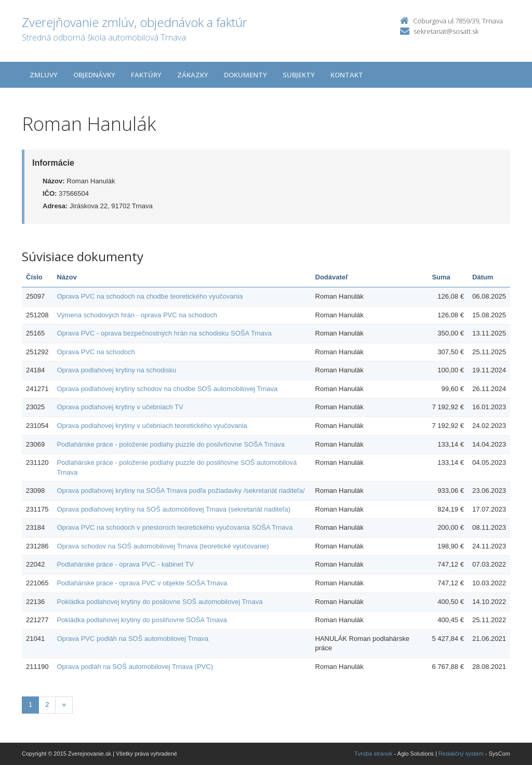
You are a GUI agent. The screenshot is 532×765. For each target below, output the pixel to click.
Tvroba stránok (373, 754)
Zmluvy (44, 75)
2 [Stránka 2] (47, 704)
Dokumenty (245, 75)
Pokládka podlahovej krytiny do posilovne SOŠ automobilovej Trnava (159, 602)
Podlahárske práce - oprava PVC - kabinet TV (125, 564)
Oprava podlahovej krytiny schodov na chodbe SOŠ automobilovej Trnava (167, 389)
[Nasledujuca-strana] (64, 705)
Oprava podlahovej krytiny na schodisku (116, 370)
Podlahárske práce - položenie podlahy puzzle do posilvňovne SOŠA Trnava (171, 444)
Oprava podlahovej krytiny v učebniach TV (120, 407)
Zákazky (193, 75)
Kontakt (347, 75)
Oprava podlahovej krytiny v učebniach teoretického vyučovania (152, 426)
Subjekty (299, 75)
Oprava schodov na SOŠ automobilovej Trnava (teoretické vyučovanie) (163, 546)
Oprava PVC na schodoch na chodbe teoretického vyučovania (150, 296)
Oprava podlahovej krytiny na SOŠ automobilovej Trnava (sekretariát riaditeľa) (174, 509)
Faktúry (146, 75)
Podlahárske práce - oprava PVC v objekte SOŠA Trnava (142, 583)
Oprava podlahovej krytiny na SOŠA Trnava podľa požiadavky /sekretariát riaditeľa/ (181, 491)
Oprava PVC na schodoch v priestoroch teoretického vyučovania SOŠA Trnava (175, 527)
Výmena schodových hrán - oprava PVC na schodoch (137, 315)
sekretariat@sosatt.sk (446, 31)
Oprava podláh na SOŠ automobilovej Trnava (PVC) (135, 667)
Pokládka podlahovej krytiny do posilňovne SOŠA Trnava (142, 620)
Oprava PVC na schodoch (96, 352)
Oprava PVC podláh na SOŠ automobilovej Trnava (132, 639)
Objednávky (94, 75)
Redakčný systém (461, 754)
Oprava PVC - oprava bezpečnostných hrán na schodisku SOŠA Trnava (164, 333)
